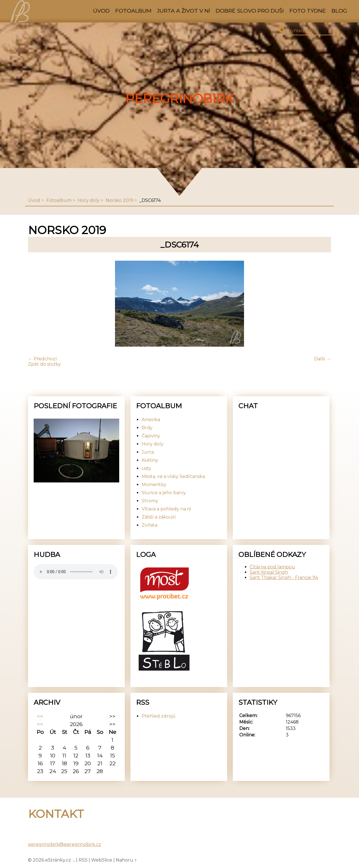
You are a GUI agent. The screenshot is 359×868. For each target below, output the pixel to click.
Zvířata (149, 525)
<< (40, 716)
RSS (83, 860)
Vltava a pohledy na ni (166, 509)
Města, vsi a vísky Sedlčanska (173, 476)
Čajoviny (151, 436)
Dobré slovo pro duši (250, 11)
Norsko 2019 (119, 200)
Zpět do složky (44, 364)
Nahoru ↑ (126, 860)
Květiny (150, 460)
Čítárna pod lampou (272, 567)
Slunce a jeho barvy (164, 493)
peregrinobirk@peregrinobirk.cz (65, 844)
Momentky (154, 485)
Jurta (148, 452)
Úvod (101, 11)
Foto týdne (308, 11)
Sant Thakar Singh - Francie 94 (284, 577)
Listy (146, 468)
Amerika (151, 420)
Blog (339, 11)
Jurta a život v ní (184, 11)
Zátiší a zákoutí (159, 517)
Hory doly (89, 200)
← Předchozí (42, 359)
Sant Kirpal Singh (269, 572)
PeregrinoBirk (180, 99)
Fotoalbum (133, 11)
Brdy (147, 428)
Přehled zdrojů (159, 716)
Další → (323, 359)
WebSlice (102, 860)
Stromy (150, 501)
